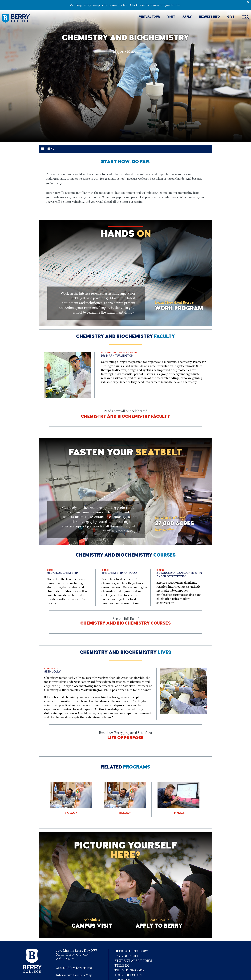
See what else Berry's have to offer (175, 524)
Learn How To (159, 924)
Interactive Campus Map (74, 975)
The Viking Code (129, 970)
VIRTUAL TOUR (149, 17)
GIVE (231, 17)
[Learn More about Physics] (178, 799)
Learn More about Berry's (179, 306)
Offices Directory (131, 951)
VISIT (171, 17)
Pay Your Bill (127, 956)
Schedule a (92, 924)
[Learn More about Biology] (71, 799)
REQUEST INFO (209, 17)
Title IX (122, 966)
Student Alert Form (133, 961)
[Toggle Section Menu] (125, 149)
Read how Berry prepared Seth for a (125, 736)
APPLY (187, 17)
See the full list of (125, 622)
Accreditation (128, 975)
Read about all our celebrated (125, 415)
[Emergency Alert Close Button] (249, 2)
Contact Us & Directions (74, 968)
